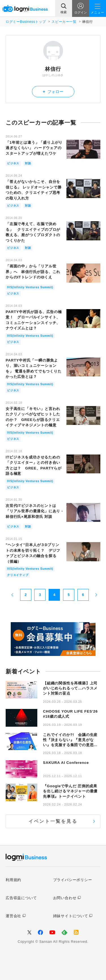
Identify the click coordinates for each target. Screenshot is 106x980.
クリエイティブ (18, 575)
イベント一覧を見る (53, 821)
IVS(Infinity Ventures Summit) (30, 287)
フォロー (53, 91)
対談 (28, 163)
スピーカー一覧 (64, 22)
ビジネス (13, 163)
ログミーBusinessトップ (26, 22)
